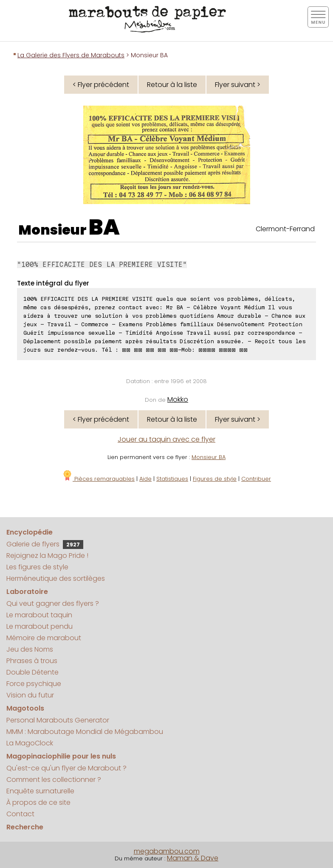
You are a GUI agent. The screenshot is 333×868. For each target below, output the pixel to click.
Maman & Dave (193, 858)
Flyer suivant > (238, 85)
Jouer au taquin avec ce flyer (166, 439)
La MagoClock (30, 743)
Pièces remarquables (98, 479)
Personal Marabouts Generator (58, 720)
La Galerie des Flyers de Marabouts (71, 55)
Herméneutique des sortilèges (56, 578)
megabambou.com (167, 851)
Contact (20, 814)
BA (104, 227)
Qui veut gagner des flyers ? (53, 603)
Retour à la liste (172, 85)
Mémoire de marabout (44, 638)
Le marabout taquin (39, 615)
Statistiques (172, 479)
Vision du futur (30, 695)
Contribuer (256, 479)
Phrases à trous (32, 661)
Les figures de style (37, 567)
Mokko (178, 399)
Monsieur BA (209, 457)
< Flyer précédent (101, 85)
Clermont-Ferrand (285, 229)
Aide (145, 479)
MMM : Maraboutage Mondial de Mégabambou (85, 732)
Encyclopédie (30, 532)
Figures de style (215, 479)
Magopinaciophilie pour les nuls (61, 756)
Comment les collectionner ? (54, 780)
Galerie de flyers (45, 544)
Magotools (25, 708)
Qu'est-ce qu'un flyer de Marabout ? (66, 768)
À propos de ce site (38, 802)
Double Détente (32, 672)
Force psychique (34, 684)
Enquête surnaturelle (40, 791)
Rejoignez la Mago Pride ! (47, 556)
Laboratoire (27, 592)
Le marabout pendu (40, 626)
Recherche (25, 827)
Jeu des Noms (30, 649)
